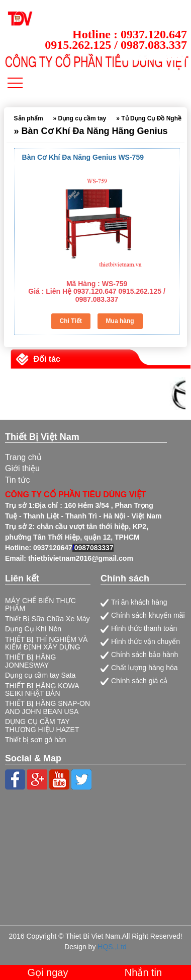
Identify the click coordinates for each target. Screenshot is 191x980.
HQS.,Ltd (112, 947)
